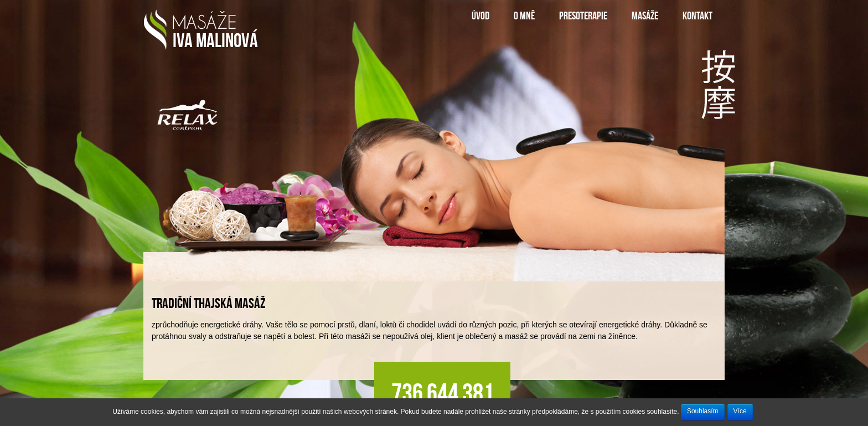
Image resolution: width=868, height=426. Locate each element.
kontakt (697, 16)
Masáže (645, 16)
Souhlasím (703, 411)
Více (740, 411)
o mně (524, 16)
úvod (480, 16)
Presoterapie (583, 16)
